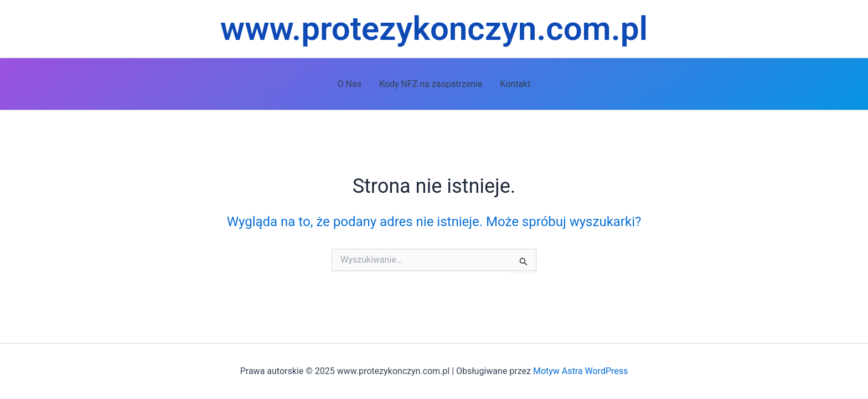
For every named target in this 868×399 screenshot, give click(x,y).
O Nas (350, 84)
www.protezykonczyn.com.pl (434, 29)
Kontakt (515, 84)
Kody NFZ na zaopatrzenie (431, 84)
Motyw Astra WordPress (580, 371)
